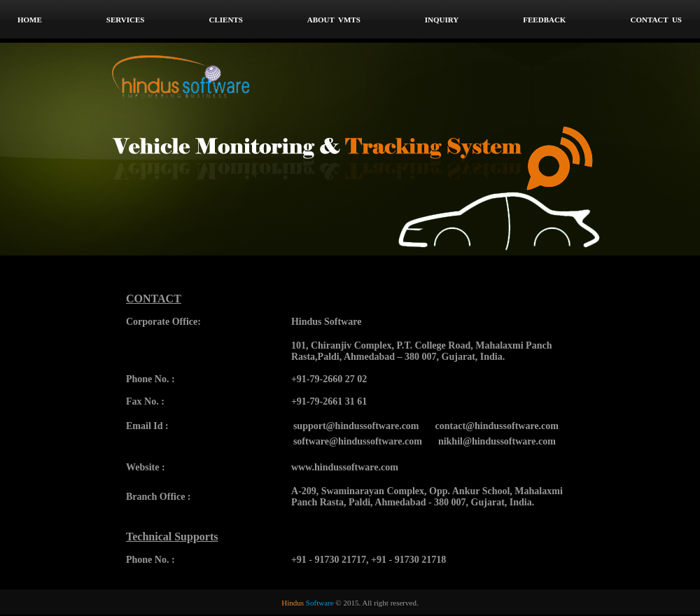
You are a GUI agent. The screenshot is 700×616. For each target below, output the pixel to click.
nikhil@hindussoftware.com (497, 441)
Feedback (544, 20)
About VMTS (334, 20)
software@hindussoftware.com (358, 441)
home (30, 20)
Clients (225, 20)
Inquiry (442, 20)
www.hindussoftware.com (345, 467)
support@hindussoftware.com (356, 426)
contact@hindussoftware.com (497, 426)
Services (126, 20)
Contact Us (656, 20)
